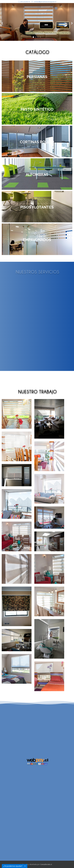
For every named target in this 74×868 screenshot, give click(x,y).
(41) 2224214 (25, 2)
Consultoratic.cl (46, 864)
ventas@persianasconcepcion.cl (45, 2)
